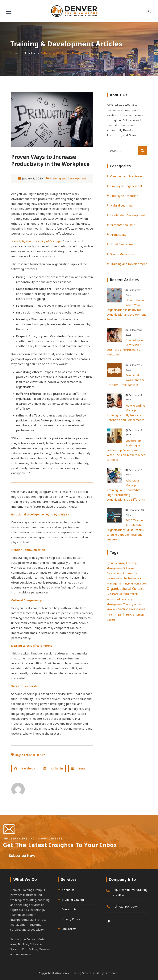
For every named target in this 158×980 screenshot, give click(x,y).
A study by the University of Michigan (37, 241)
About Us (68, 890)
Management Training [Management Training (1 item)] (120, 604)
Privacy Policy (71, 919)
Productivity (118, 235)
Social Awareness (122, 244)
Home (15, 53)
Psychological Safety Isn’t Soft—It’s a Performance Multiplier (125, 347)
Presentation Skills (123, 225)
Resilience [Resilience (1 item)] (113, 594)
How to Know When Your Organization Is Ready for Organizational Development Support (126, 310)
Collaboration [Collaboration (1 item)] (115, 573)
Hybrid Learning (121, 205)
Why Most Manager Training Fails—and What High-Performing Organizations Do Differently (126, 490)
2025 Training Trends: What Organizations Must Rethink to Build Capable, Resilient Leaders (126, 530)
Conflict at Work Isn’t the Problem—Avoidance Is (126, 380)
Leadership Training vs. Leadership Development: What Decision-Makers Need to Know (126, 450)
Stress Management (124, 254)
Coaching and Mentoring (127, 176)
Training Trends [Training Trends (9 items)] (120, 614)
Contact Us (69, 909)
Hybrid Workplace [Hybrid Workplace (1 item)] (135, 584)
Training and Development (68, 178)
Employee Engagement (126, 186)
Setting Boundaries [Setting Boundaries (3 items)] (132, 609)
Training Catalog (73, 900)
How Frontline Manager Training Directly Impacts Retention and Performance (126, 413)
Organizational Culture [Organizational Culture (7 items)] (125, 588)
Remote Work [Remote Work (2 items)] (128, 594)
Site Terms (69, 929)
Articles (30, 53)
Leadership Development (128, 215)
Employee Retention (124, 196)
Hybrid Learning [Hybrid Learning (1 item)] (116, 563)
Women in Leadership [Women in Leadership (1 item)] (120, 599)
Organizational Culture (30, 755)
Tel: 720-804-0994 (125, 906)
